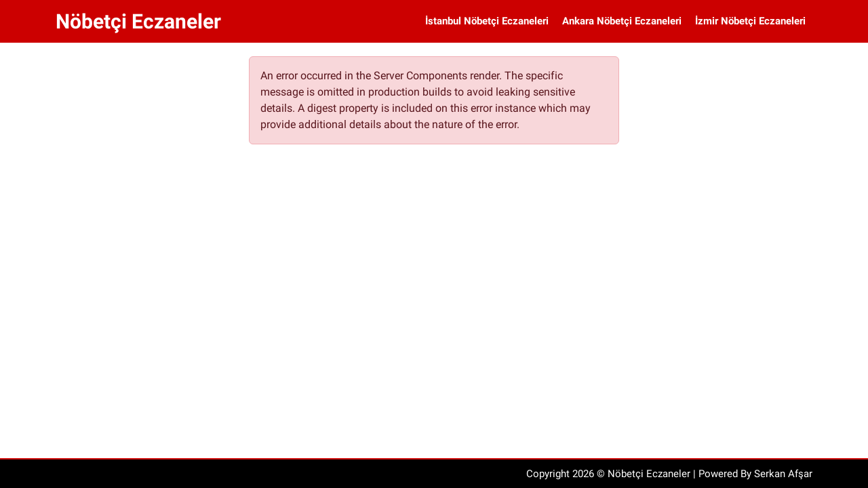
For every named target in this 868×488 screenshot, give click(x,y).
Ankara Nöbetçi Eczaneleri (622, 21)
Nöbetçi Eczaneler (138, 21)
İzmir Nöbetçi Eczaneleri (750, 21)
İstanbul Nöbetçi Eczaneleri (487, 21)
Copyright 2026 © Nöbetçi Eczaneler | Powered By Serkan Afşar (669, 474)
